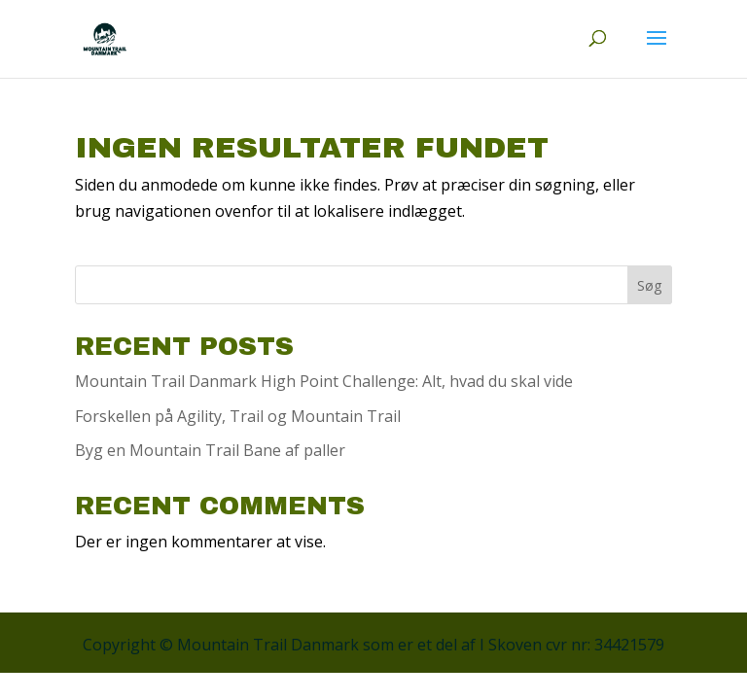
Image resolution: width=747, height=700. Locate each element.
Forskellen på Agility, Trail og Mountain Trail (238, 416)
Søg (649, 285)
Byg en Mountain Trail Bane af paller (210, 450)
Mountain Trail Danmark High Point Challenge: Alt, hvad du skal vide (324, 381)
